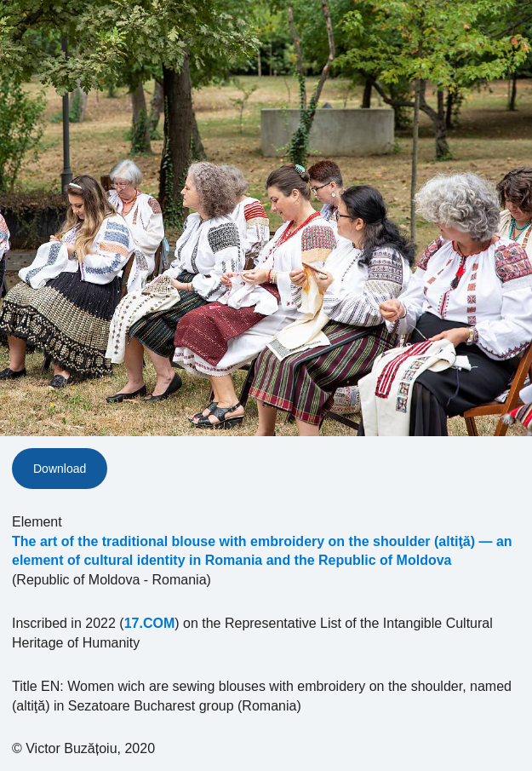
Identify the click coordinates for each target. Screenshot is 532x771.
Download (60, 469)
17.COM (150, 623)
